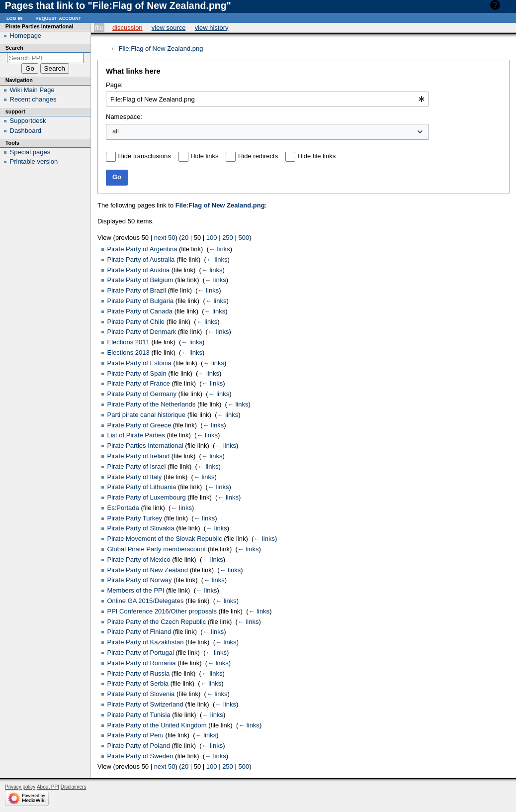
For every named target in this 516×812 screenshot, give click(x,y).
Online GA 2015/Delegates (146, 601)
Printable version (34, 161)
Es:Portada (123, 508)
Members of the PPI (136, 590)
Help (509, 5)
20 (185, 238)
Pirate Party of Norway (140, 580)
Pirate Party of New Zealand (148, 570)
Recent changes (33, 99)
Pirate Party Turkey (135, 518)
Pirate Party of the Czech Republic (157, 622)
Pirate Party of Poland (139, 746)
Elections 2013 (129, 353)
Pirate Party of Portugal (141, 653)
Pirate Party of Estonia (139, 363)
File (99, 28)
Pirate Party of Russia (139, 673)
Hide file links (317, 156)
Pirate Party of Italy (135, 477)
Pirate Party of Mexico (139, 559)
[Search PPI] (45, 58)
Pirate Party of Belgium (140, 280)
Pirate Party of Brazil (137, 290)
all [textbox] (116, 131)
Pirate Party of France (139, 383)
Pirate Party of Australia (141, 259)
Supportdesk (28, 121)
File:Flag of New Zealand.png (161, 49)
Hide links (204, 156)
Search (14, 48)
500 (244, 238)
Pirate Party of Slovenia (141, 694)
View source (169, 28)
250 (228, 238)
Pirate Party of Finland (139, 632)
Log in (14, 18)
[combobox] (267, 99)
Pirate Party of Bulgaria (141, 301)
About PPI (48, 787)
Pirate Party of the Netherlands (152, 404)
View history (212, 28)
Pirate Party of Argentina (142, 249)
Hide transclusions (145, 156)
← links (219, 249)
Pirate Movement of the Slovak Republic (165, 539)
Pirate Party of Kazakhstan (146, 642)
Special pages (30, 152)
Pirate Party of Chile (136, 322)
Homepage (26, 36)
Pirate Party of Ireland (139, 456)
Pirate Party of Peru (135, 735)
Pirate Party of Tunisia (139, 715)
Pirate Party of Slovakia (141, 528)
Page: (114, 85)
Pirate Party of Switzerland (145, 704)
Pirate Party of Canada (140, 311)
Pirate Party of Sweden (140, 756)
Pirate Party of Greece (139, 425)
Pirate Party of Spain (137, 373)
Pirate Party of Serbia (138, 683)
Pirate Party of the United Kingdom (157, 725)
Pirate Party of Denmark (142, 332)
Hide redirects (258, 156)
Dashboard (26, 131)
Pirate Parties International (145, 446)
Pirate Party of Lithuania (142, 487)
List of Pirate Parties (136, 435)
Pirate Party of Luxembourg (147, 497)
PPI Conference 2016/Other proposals (162, 611)
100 (212, 238)
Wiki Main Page (32, 90)
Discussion (128, 28)
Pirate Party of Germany (142, 394)
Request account (58, 18)
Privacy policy (20, 787)
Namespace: (124, 117)
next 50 (165, 238)
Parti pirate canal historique (147, 415)
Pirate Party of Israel (137, 466)
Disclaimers (74, 787)
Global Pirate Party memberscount (157, 549)
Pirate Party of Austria (139, 270)
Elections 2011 (129, 342)
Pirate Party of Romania (142, 663)
